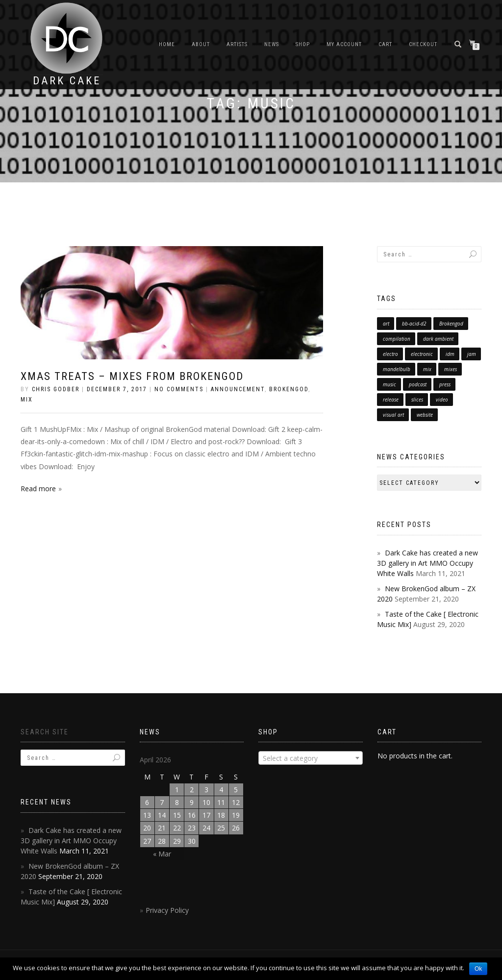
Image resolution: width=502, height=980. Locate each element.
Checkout (423, 44)
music (389, 384)
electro (390, 354)
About (201, 44)
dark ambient (438, 339)
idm (450, 354)
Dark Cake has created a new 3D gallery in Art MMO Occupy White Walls (427, 563)
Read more (38, 489)
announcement (238, 389)
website (425, 415)
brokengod (289, 389)
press (445, 384)
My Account (344, 44)
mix (427, 369)
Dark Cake (67, 81)
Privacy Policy (167, 910)
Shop (303, 44)
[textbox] (311, 758)
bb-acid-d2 (414, 324)
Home (167, 44)
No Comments (179, 389)
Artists (237, 44)
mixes (451, 369)
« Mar (162, 854)
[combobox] (311, 758)
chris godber (56, 389)
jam (472, 354)
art (386, 324)
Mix (27, 400)
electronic (422, 354)
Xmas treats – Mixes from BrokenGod (132, 376)
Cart (385, 44)
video (442, 400)
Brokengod (451, 324)
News (272, 44)
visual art (393, 415)
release (391, 400)
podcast (418, 384)
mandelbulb (397, 369)
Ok (478, 969)
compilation (397, 339)
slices (417, 400)
